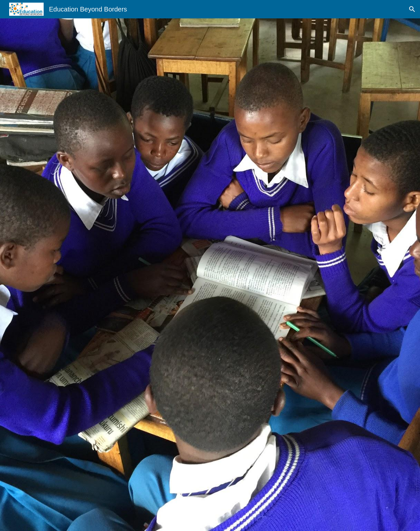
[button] (412, 9)
